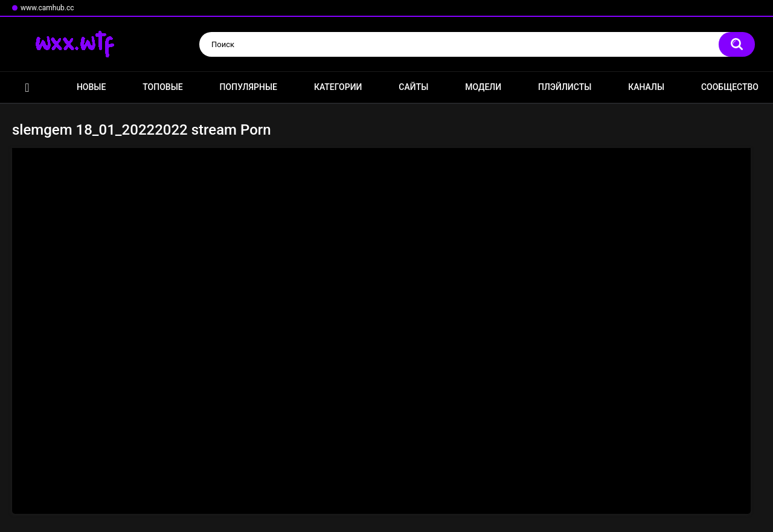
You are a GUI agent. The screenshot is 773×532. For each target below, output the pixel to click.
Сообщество (730, 87)
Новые (91, 87)
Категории (338, 87)
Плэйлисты (565, 87)
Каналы (646, 87)
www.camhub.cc (47, 8)
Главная (27, 87)
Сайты (413, 87)
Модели (483, 87)
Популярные (249, 87)
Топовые (162, 87)
